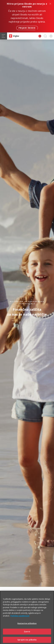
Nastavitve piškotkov (27, 627)
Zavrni (27, 635)
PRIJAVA (50, 36)
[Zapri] (51, 598)
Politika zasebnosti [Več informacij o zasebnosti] (20, 619)
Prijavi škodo (27, 28)
